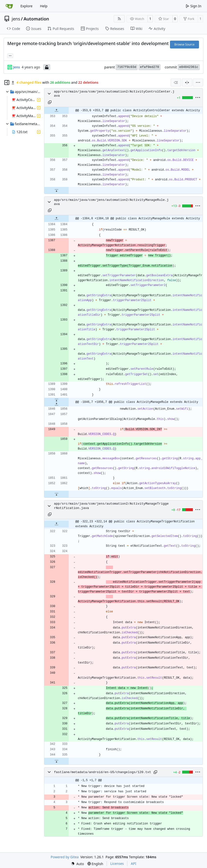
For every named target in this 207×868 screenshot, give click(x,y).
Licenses (117, 863)
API (133, 863)
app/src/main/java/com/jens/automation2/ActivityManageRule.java (111, 202)
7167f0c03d (127, 67)
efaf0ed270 (150, 67)
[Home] (9, 6)
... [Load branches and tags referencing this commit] (10, 55)
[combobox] (176, 83)
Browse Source (184, 44)
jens (16, 19)
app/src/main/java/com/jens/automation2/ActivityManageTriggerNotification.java (111, 506)
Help (44, 6)
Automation (36, 19)
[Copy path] (50, 102)
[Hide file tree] (7, 83)
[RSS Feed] (119, 19)
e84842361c (189, 67)
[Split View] (187, 83)
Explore (26, 6)
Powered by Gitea (65, 857)
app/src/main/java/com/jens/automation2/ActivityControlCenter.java (114, 94)
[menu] (198, 83)
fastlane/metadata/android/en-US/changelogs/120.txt (103, 772)
